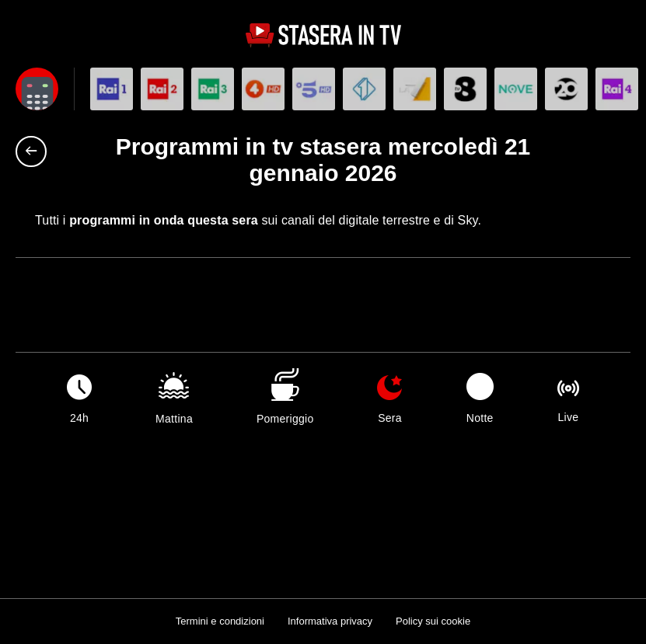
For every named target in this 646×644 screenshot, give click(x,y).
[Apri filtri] (37, 89)
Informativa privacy (330, 621)
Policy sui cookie (433, 621)
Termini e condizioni (220, 621)
